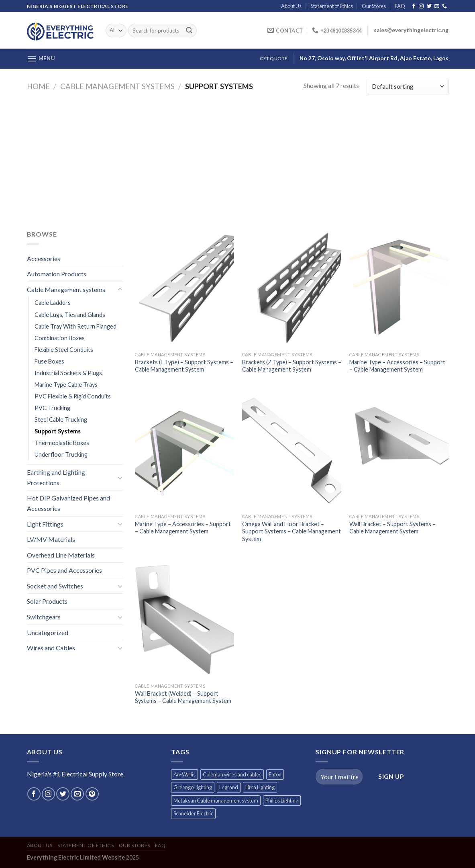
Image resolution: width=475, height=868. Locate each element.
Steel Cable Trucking (61, 420)
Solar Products (47, 601)
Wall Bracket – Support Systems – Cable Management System (392, 528)
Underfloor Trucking (61, 454)
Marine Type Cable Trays (66, 385)
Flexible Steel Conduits (64, 350)
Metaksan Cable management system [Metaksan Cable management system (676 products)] (216, 801)
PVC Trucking (52, 408)
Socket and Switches (55, 586)
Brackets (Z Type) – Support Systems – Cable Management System (292, 366)
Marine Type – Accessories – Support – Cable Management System (397, 366)
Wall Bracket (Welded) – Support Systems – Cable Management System (183, 697)
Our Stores (374, 6)
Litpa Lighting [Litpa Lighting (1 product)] (260, 787)
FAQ (400, 6)
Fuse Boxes (49, 361)
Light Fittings (45, 524)
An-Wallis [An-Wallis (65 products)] (184, 774)
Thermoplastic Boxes (62, 443)
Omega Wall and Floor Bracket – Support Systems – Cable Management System (292, 531)
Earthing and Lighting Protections (56, 477)
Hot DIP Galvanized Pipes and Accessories (68, 503)
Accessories (44, 258)
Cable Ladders (53, 303)
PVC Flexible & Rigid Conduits (73, 396)
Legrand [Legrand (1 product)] (229, 787)
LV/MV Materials (51, 539)
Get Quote (274, 58)
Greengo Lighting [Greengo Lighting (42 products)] (193, 787)
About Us (291, 6)
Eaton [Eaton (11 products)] (275, 774)
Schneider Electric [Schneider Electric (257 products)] (193, 813)
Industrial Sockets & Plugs (68, 373)
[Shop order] (407, 87)
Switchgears (44, 617)
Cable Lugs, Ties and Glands (70, 315)
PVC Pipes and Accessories (64, 570)
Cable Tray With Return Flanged (75, 326)
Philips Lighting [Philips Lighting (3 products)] (282, 801)
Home (38, 86)
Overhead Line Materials (61, 555)
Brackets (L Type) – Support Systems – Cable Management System (184, 366)
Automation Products (57, 274)
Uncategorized (48, 632)
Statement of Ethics (332, 6)
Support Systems (58, 431)
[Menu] (41, 58)
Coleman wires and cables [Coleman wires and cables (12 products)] (232, 774)
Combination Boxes (60, 338)
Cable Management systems (117, 86)
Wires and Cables (51, 648)
